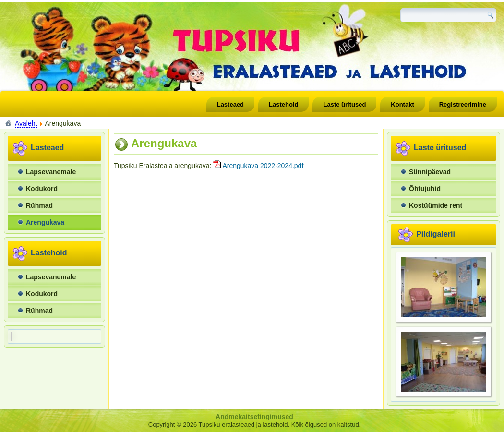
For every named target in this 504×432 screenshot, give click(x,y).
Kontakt (402, 104)
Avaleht (26, 123)
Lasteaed (230, 104)
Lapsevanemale (51, 172)
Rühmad (39, 205)
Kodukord (42, 189)
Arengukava (45, 222)
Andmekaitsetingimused (254, 417)
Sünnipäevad (430, 172)
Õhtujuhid (425, 189)
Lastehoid (283, 104)
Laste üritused (344, 104)
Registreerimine (463, 104)
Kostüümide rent (436, 205)
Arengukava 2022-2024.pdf (258, 166)
